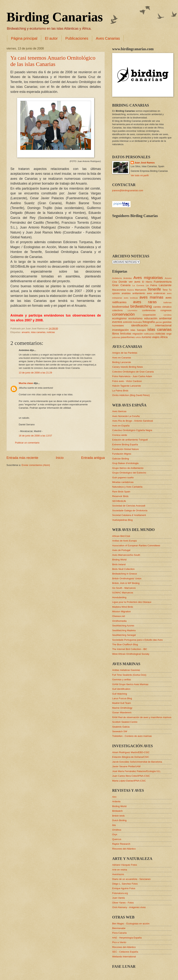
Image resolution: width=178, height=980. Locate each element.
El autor (51, 38)
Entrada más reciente (22, 458)
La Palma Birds (120, 391)
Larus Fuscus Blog (122, 698)
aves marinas (151, 297)
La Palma (151, 285)
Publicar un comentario (27, 443)
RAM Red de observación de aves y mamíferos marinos (142, 717)
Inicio (60, 458)
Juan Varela (118, 898)
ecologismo (119, 318)
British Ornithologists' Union (127, 578)
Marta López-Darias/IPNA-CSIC (129, 781)
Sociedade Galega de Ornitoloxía (130, 510)
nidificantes (149, 334)
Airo (114, 797)
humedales (118, 326)
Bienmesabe (119, 928)
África (164, 337)
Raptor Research (121, 844)
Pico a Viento (119, 942)
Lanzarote (165, 285)
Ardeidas (128, 278)
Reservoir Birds (120, 496)
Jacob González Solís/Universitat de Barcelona (137, 762)
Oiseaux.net (119, 616)
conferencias (149, 310)
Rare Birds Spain (121, 492)
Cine (115, 282)
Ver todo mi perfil (140, 175)
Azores (168, 278)
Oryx (115, 834)
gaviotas (167, 322)
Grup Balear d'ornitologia (125, 463)
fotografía (149, 322)
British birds (118, 816)
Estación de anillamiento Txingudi (130, 440)
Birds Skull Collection (123, 569)
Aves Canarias (108, 38)
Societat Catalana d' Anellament (129, 515)
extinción (128, 322)
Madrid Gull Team (122, 703)
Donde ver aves (130, 282)
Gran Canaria (121, 285)
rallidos (138, 337)
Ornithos (117, 830)
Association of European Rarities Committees (136, 546)
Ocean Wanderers (122, 712)
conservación (123, 314)
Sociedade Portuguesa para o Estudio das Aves (137, 640)
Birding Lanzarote (122, 362)
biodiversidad (121, 307)
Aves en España (121, 426)
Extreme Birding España (125, 445)
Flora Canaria (119, 933)
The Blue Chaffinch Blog (125, 644)
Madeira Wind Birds (123, 607)
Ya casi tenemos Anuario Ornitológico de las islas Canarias (53, 61)
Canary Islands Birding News (127, 367)
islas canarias (38, 332)
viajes (156, 337)
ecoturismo (136, 318)
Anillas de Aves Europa (124, 541)
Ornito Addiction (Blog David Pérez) (131, 395)
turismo (147, 337)
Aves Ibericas (119, 411)
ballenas (168, 302)
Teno (165, 290)
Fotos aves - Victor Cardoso (127, 381)
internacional (163, 325)
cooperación (149, 315)
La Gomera (138, 285)
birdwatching (141, 306)
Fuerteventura (163, 282)
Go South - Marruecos (124, 588)
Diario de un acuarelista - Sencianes (131, 879)
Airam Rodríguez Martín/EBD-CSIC (131, 752)
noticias (51, 332)
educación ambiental (158, 318)
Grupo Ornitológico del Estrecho (129, 473)
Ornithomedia (119, 621)
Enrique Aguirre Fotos (124, 888)
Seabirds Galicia (121, 727)
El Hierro (147, 282)
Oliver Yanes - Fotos (123, 903)
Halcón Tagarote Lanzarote (126, 386)
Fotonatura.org (120, 893)
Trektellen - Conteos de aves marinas (132, 736)
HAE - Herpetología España (127, 938)
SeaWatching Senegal (124, 635)
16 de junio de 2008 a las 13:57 (35, 436)
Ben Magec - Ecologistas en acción (131, 924)
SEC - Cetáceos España (125, 952)
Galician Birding (121, 459)
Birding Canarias (55, 17)
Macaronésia (119, 290)
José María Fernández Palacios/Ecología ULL (136, 771)
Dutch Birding (119, 820)
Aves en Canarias (122, 358)
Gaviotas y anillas (122, 679)
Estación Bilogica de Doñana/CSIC (131, 757)
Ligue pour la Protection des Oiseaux (132, 602)
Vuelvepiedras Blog (122, 520)
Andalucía (117, 278)
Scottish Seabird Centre (125, 722)
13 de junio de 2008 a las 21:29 (35, 373)
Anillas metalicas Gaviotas (126, 670)
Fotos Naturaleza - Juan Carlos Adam (132, 376)
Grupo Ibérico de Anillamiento (128, 468)
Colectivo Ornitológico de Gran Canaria (133, 372)
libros (116, 333)
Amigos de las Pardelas (125, 353)
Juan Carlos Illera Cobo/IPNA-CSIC (131, 776)
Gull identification (121, 689)
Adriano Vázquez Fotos (125, 865)
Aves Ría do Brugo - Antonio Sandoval (133, 421)
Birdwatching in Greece (125, 574)
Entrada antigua (93, 458)
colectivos (117, 310)
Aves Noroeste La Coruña (126, 416)
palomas (116, 337)
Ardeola (116, 801)
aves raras (145, 302)
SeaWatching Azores (123, 626)
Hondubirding (119, 597)
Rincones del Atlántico (124, 849)
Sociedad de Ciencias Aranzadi (129, 506)
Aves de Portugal (121, 550)
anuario (26, 332)
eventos (117, 322)
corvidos (168, 315)
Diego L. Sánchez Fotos (125, 884)
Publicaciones (77, 38)
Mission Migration (121, 611)
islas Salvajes (138, 330)
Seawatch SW (120, 731)
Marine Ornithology (122, 708)
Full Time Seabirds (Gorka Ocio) (129, 675)
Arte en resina (120, 870)
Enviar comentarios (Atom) (36, 465)
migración (138, 334)
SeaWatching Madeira (124, 630)
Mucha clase (26, 383)
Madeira (130, 290)
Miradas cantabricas (123, 482)
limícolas (126, 333)
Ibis (114, 825)
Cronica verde (120, 435)
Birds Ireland (119, 564)
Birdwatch (117, 811)
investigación (120, 330)
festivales (138, 322)
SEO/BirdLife (119, 501)
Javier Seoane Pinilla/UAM (126, 766)
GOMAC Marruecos (123, 593)
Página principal (24, 38)
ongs (169, 334)
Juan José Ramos (145, 163)
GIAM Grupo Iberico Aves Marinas (130, 684)
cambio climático (162, 307)
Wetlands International (124, 957)
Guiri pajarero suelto (123, 477)
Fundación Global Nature (125, 449)
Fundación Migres (122, 454)
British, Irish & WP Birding (126, 583)
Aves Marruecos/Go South (126, 555)
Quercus (117, 839)
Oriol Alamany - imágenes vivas (129, 907)
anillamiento (139, 293)
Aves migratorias (148, 278)
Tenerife (154, 289)
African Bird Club (121, 536)
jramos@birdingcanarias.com (128, 190)
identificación (140, 325)
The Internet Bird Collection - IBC (130, 649)
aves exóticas (131, 298)
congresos (166, 310)
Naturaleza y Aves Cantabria (127, 487)
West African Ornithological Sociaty (131, 654)
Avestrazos (118, 874)
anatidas (126, 293)
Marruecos (141, 290)
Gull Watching (120, 694)
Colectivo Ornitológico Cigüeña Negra (132, 430)
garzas (159, 322)
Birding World (119, 560)
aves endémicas (156, 293)
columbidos (132, 311)
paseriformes (128, 337)
